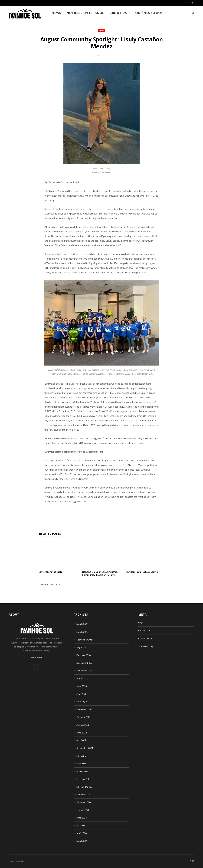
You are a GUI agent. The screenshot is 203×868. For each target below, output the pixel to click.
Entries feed (144, 630)
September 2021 (85, 748)
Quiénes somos (149, 13)
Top (191, 861)
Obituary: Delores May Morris (142, 572)
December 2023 (84, 663)
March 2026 (82, 624)
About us (118, 13)
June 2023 (82, 686)
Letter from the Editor (51, 572)
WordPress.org (146, 646)
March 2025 (82, 632)
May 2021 (81, 764)
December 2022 (84, 709)
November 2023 (84, 671)
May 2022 (81, 740)
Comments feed (146, 638)
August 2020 (83, 810)
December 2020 (84, 787)
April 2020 (82, 833)
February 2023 (84, 701)
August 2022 (83, 725)
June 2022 (82, 733)
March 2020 (82, 841)
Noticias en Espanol (85, 13)
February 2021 (84, 779)
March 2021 (82, 771)
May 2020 (81, 825)
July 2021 (81, 756)
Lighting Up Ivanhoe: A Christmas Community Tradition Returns (100, 573)
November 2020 (84, 794)
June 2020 (82, 818)
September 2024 (85, 640)
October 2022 (83, 717)
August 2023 (83, 678)
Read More (37, 657)
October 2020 (83, 802)
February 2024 (84, 655)
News (56, 13)
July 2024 (81, 647)
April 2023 (82, 694)
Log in (141, 622)
